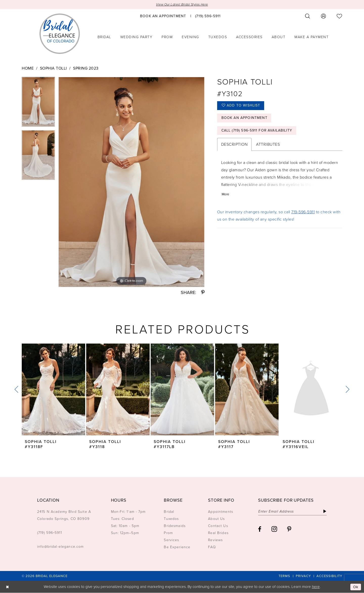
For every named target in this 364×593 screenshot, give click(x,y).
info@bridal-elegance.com (61, 547)
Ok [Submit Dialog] (356, 587)
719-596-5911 (303, 212)
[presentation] (53, 390)
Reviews (215, 540)
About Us (216, 519)
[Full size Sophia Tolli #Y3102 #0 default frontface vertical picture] (131, 182)
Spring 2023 (86, 68)
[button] (324, 16)
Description (234, 145)
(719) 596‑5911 (50, 533)
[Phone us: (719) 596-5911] (208, 16)
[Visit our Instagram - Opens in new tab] (274, 529)
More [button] (226, 195)
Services (171, 540)
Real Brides (218, 533)
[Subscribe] (325, 512)
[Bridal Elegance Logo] (60, 34)
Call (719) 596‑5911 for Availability (257, 131)
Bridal (169, 512)
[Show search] (308, 16)
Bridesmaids (175, 526)
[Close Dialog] (7, 587)
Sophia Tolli (53, 68)
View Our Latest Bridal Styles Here (182, 4)
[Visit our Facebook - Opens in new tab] (260, 529)
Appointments (221, 512)
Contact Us (218, 526)
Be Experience (177, 547)
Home (28, 68)
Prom (168, 533)
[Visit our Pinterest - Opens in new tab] (289, 529)
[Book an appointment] (163, 16)
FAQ (212, 547)
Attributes (268, 145)
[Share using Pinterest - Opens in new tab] (203, 293)
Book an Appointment (244, 118)
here (316, 587)
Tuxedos (171, 519)
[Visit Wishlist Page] (339, 16)
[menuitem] (163, 16)
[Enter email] (293, 512)
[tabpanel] (38, 104)
